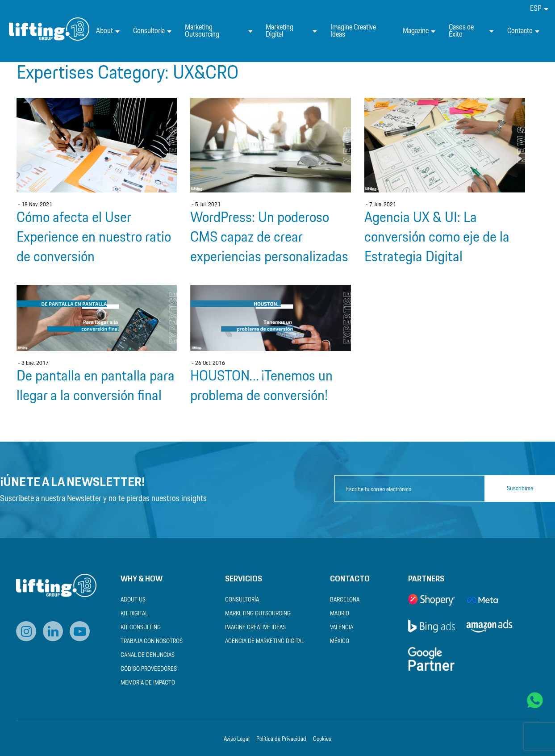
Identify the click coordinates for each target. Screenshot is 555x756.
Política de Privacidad (281, 739)
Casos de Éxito (471, 31)
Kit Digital (134, 614)
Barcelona (345, 600)
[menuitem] (539, 9)
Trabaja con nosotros (152, 641)
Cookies (322, 739)
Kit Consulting (141, 628)
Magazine (419, 31)
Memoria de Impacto (148, 683)
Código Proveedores (149, 669)
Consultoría (152, 31)
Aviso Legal (237, 739)
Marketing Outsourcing (219, 31)
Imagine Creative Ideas (353, 31)
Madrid (340, 614)
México (340, 641)
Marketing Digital (291, 31)
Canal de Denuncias (148, 655)
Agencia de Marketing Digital (265, 641)
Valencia (342, 628)
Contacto (523, 31)
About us (133, 600)
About (108, 31)
